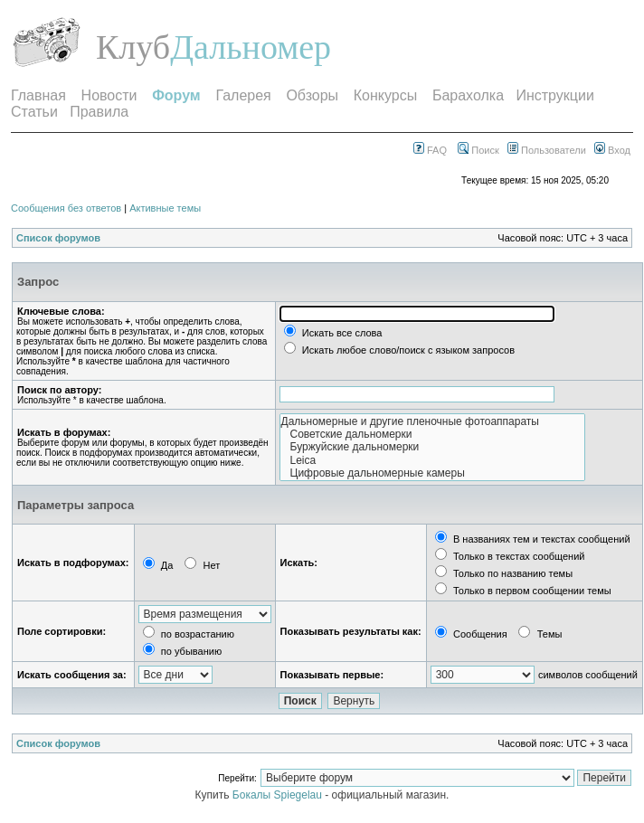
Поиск (478, 150)
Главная (38, 95)
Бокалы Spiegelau (279, 795)
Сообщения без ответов (66, 208)
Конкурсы (385, 95)
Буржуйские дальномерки (432, 447)
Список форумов (58, 238)
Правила (99, 112)
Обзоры (312, 95)
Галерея (243, 95)
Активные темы (165, 208)
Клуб (133, 47)
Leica (432, 460)
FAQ (430, 150)
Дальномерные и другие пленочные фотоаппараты (432, 421)
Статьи (34, 112)
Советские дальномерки (432, 434)
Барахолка (468, 95)
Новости (109, 95)
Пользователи (547, 150)
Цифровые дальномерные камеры (432, 473)
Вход (612, 150)
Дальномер (251, 47)
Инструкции (554, 95)
